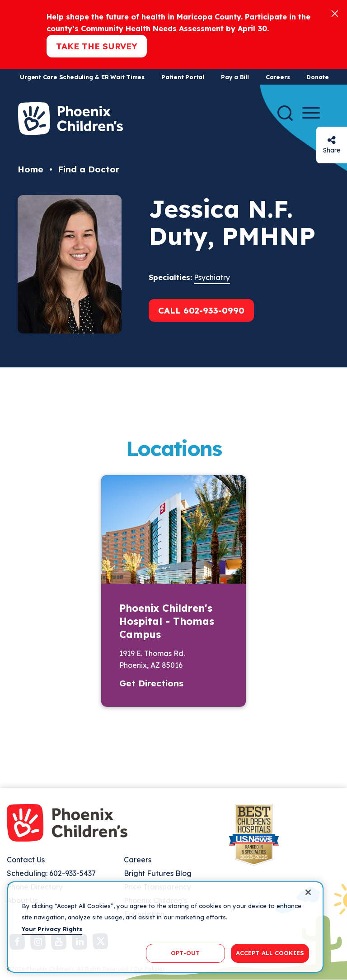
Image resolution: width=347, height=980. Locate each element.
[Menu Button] (311, 113)
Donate (318, 77)
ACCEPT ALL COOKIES (270, 953)
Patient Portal (183, 77)
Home (30, 169)
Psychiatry (212, 277)
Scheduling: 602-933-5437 (51, 873)
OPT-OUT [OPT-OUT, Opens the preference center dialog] (185, 953)
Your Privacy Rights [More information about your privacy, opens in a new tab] (52, 929)
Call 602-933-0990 (201, 310)
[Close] (335, 13)
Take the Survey (97, 46)
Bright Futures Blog (158, 873)
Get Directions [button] (151, 683)
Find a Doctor (89, 169)
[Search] (285, 113)
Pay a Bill (235, 77)
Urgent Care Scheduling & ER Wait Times (82, 77)
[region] (165, 927)
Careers (278, 77)
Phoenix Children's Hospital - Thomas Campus (167, 621)
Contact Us (26, 860)
